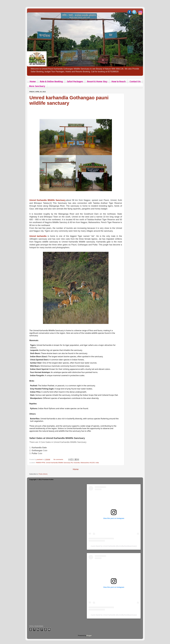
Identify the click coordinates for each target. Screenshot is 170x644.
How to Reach (118, 81)
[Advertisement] (71, 111)
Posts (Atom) (43, 474)
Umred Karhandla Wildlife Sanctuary (47, 200)
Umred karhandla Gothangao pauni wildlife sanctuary (69, 100)
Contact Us (135, 81)
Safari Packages (75, 81)
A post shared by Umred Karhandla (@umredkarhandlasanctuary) (114, 546)
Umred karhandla (38, 236)
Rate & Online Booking (51, 81)
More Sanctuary (37, 86)
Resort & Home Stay (97, 81)
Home (33, 81)
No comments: (59, 459)
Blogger (89, 635)
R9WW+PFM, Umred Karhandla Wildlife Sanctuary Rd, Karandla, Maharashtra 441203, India (67, 463)
